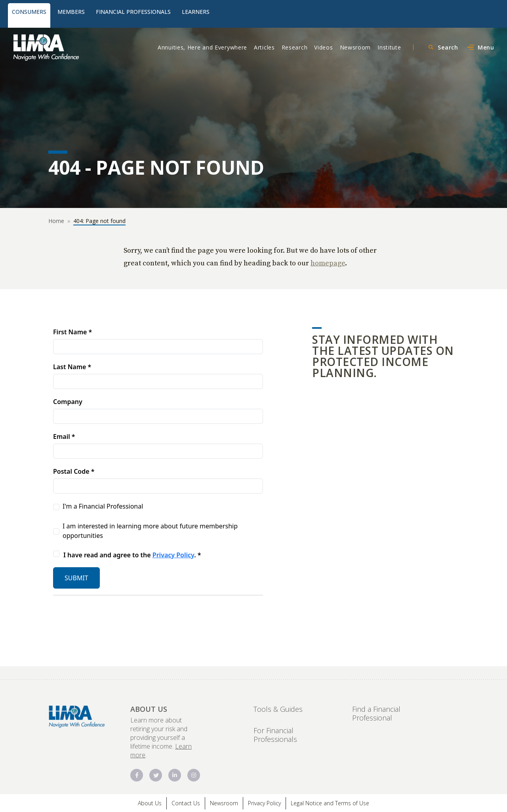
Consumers (29, 12)
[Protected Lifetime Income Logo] (68, 47)
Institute (389, 47)
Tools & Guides (278, 709)
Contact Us (186, 803)
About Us (150, 803)
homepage (328, 263)
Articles (264, 47)
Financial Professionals (133, 12)
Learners (196, 12)
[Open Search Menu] (442, 47)
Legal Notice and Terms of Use (330, 803)
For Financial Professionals (275, 735)
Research (295, 47)
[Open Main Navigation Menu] (480, 47)
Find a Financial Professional (376, 713)
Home (56, 221)
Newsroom (355, 47)
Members (71, 12)
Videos (323, 47)
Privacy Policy (264, 803)
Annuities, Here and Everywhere (202, 47)
